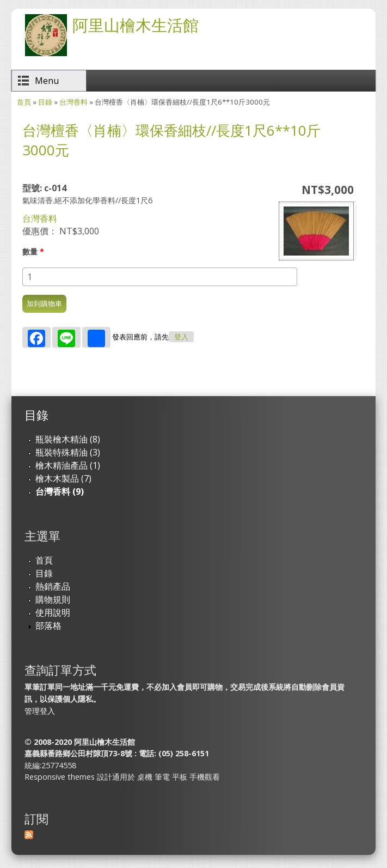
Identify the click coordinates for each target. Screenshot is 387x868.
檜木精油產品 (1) (68, 465)
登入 (181, 337)
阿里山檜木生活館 (136, 25)
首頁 (24, 102)
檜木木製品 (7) (63, 478)
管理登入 (40, 711)
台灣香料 (73, 102)
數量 (33, 251)
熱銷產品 (53, 586)
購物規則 (53, 599)
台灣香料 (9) (60, 491)
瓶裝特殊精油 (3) (68, 452)
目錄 (45, 102)
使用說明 (53, 612)
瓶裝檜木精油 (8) (68, 439)
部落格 (48, 626)
